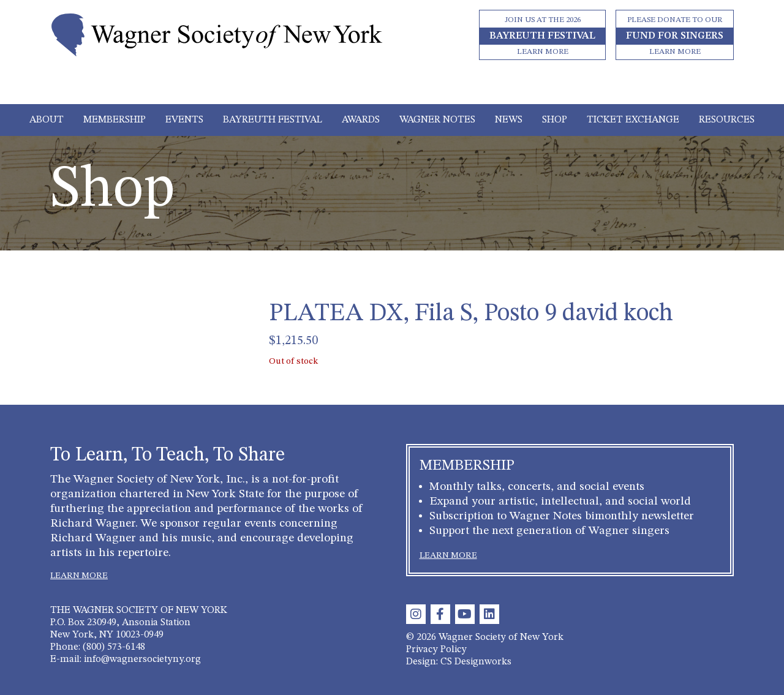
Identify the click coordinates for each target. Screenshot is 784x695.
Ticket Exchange (633, 120)
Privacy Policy (436, 650)
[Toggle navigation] (392, 87)
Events (184, 120)
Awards (361, 120)
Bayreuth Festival (273, 120)
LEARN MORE (79, 576)
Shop (555, 120)
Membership (115, 120)
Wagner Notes (437, 120)
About (47, 120)
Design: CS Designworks (459, 662)
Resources (727, 120)
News (509, 120)
